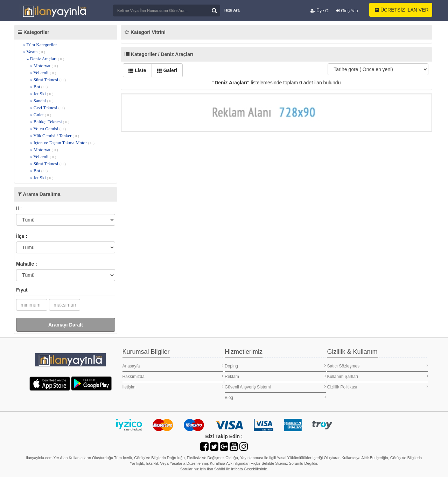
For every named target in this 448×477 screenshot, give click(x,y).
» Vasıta (34, 52)
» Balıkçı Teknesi (50, 122)
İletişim (173, 387)
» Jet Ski (42, 94)
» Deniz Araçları (45, 59)
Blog (275, 397)
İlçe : (22, 236)
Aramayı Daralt (66, 325)
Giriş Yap (347, 11)
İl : (19, 209)
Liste (137, 70)
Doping (275, 366)
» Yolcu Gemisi (48, 129)
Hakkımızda (173, 376)
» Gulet (41, 115)
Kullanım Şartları (378, 376)
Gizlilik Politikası (378, 387)
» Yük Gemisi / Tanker (55, 136)
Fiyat (22, 290)
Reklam (275, 376)
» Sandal (42, 101)
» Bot (39, 87)
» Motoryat (44, 66)
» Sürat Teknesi (48, 80)
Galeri (167, 70)
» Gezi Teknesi (47, 108)
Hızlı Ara (232, 10)
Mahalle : (27, 264)
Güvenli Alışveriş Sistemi (275, 387)
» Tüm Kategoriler (40, 45)
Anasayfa (173, 366)
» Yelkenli (43, 73)
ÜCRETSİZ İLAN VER (402, 10)
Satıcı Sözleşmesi (378, 366)
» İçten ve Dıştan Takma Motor (62, 143)
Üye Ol (320, 11)
